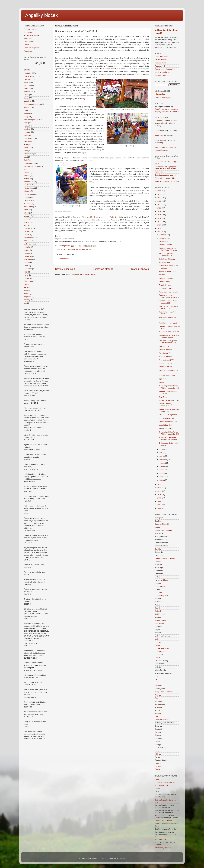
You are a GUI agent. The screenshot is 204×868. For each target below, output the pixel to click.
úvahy (26, 98)
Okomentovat (64, 259)
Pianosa (162, 382)
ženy (26, 290)
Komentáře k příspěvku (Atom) (84, 274)
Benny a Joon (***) (166, 428)
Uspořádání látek (166, 425)
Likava (157, 645)
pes (25, 157)
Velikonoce (28, 141)
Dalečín (158, 549)
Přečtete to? (164, 241)
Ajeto (157, 779)
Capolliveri (163, 397)
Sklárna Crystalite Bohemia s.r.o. (166, 255)
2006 (160, 508)
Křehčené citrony (166, 367)
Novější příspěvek (65, 269)
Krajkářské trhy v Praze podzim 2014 (168, 302)
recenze (27, 132)
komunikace (29, 182)
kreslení (27, 129)
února (162, 477)
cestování (28, 79)
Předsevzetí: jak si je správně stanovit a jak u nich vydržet (166, 168)
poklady (27, 300)
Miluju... (64, 249)
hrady (26, 117)
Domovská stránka (103, 269)
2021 (160, 208)
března (162, 473)
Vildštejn (158, 754)
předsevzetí (28, 138)
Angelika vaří (29, 32)
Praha (26, 95)
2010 (160, 495)
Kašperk (158, 611)
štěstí (26, 89)
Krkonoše (28, 241)
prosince (163, 235)
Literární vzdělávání (162, 72)
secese (27, 287)
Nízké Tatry (28, 207)
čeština (27, 176)
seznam (27, 92)
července (163, 460)
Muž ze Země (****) (167, 360)
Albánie (27, 263)
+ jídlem (173, 178)
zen (25, 303)
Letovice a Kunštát (166, 289)
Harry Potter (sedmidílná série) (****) (169, 307)
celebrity (27, 173)
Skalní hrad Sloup (162, 720)
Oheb (157, 676)
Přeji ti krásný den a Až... (169, 422)
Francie (27, 197)
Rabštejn (158, 701)
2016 (160, 225)
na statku (28, 73)
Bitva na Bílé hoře (166, 278)
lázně (26, 210)
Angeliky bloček (42, 15)
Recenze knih (160, 66)
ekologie (27, 216)
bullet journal (29, 244)
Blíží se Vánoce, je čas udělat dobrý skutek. (168, 342)
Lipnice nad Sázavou (163, 648)
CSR (26, 135)
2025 (160, 194)
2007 (160, 505)
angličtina (28, 297)
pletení (27, 179)
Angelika (161, 94)
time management (31, 120)
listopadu (163, 238)
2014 (160, 232)
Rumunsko (28, 253)
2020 (160, 211)
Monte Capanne (165, 357)
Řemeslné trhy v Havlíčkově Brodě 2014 (169, 296)
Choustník (159, 592)
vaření (26, 113)
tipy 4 (157, 164)
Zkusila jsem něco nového (165, 69)
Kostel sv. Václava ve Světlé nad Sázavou (168, 249)
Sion (156, 717)
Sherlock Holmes (161, 75)
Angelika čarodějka (31, 35)
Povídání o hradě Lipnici (169, 323)
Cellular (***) (164, 346)
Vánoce (27, 85)
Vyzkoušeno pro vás (84, 249)
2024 (160, 198)
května (162, 466)
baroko (27, 235)
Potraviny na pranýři (32, 48)
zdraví (26, 213)
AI (25, 225)
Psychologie (29, 51)
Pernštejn (158, 686)
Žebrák (157, 769)
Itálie (26, 272)
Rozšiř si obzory (30, 76)
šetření (27, 222)
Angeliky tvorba (30, 29)
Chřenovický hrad (162, 596)
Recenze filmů (160, 63)
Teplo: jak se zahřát (162, 178)
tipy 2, (171, 161)
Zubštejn (158, 763)
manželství (28, 228)
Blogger (122, 858)
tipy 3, (176, 161)
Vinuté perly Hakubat (163, 848)
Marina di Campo (166, 363)
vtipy (26, 151)
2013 (160, 484)
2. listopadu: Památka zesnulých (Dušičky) (168, 438)
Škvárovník (159, 732)
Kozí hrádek (159, 623)
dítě (25, 110)
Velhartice (159, 751)
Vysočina (71, 249)
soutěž (27, 148)
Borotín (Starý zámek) (163, 530)
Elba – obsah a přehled (168, 415)
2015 (160, 228)
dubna (162, 470)
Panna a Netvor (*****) (168, 271)
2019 (160, 215)
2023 (160, 201)
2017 (160, 222)
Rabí (157, 698)
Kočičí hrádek (160, 614)
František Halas (165, 285)
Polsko (27, 278)
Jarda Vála (28, 38)
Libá (156, 639)
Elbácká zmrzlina (166, 350)
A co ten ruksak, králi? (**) (169, 332)
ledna (162, 480)
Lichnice (158, 642)
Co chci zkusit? (161, 60)
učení (26, 266)
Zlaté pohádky (165, 262)
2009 (160, 498)
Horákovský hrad (161, 580)
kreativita (27, 185)
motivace (27, 256)
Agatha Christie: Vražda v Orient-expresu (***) (169, 336)
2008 (160, 501)
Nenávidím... (29, 188)
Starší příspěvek (140, 269)
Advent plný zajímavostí (168, 292)
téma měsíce (29, 238)
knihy (26, 82)
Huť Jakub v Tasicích (163, 785)
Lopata (157, 658)
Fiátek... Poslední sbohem (169, 400)
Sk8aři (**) (163, 379)
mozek (27, 231)
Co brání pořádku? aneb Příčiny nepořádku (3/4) (169, 433)
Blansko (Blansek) (162, 524)
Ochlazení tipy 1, (161, 161)
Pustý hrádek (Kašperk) (164, 692)
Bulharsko (28, 269)
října (161, 449)
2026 (160, 191)
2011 (160, 491)
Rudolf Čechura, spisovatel (165, 405)
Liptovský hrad (160, 651)
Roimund (158, 707)
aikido (26, 284)
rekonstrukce (29, 163)
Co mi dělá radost (162, 57)
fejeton (27, 191)
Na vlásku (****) (165, 353)
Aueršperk (159, 518)
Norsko (27, 294)
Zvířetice (158, 766)
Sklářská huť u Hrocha (163, 821)
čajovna (27, 200)
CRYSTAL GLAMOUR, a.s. (165, 782)
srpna (162, 456)
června (162, 463)
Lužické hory (29, 194)
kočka (26, 126)
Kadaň (157, 605)
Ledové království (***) (168, 418)
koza (26, 123)
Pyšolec (158, 695)
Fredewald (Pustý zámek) (165, 558)
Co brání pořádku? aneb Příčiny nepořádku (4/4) (169, 387)
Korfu (26, 275)
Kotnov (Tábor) (161, 620)
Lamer (26, 45)
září (161, 453)
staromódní (28, 259)
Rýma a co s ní (161, 172)
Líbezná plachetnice (167, 376)
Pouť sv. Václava (166, 245)
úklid (26, 160)
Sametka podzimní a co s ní (166, 175)
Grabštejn (159, 564)
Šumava (27, 204)
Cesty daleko (29, 42)
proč (26, 219)
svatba (27, 250)
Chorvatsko (28, 154)
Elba (26, 169)
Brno (26, 144)
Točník (157, 742)
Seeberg (158, 714)
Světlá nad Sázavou (167, 259)
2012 (160, 488)
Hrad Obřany (160, 586)
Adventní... (163, 275)
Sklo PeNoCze (160, 839)
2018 (160, 218)
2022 (160, 205)
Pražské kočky (165, 282)
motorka (27, 247)
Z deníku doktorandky (32, 104)
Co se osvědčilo (161, 140)
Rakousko (28, 281)
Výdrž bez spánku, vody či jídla (167, 181)
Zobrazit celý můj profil (163, 98)
